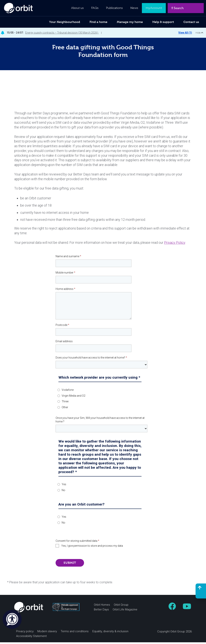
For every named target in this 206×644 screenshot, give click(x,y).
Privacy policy (25, 633)
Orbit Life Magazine (125, 611)
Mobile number (65, 274)
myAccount (154, 8)
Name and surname (68, 258)
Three (65, 403)
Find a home (98, 22)
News (134, 8)
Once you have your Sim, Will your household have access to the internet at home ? (100, 422)
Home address (65, 291)
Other (65, 409)
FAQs (95, 8)
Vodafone (68, 392)
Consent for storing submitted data (77, 543)
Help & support (163, 22)
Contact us (191, 22)
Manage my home (130, 22)
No (63, 492)
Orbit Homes (102, 606)
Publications (114, 8)
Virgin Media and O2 (74, 397)
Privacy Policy (175, 244)
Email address (64, 343)
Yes (64, 486)
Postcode (62, 327)
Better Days (101, 611)
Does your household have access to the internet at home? (91, 359)
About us (77, 8)
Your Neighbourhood (65, 22)
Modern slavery (47, 633)
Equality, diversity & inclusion (110, 633)
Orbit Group (121, 606)
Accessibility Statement (31, 638)
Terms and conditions (75, 633)
